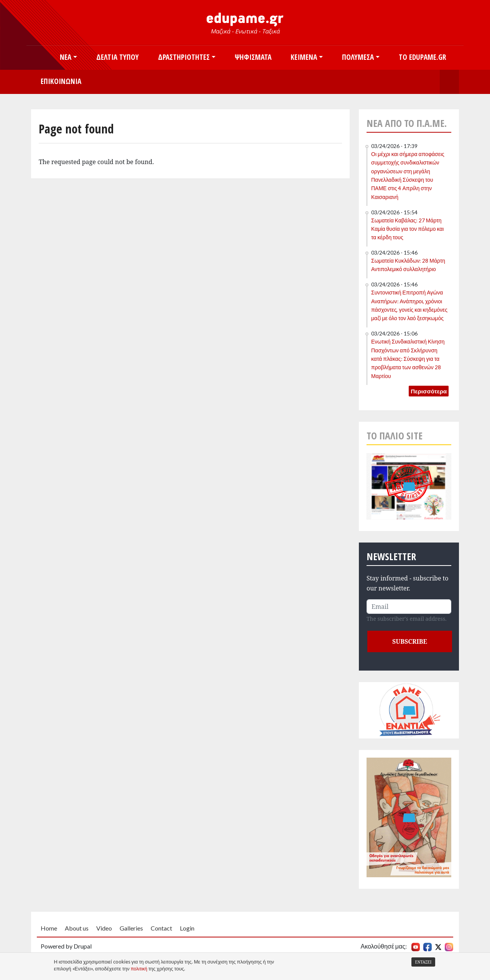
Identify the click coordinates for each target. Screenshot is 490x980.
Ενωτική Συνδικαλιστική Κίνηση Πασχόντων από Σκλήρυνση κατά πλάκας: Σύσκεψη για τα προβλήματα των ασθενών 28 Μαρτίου (408, 359)
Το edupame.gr (422, 57)
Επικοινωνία (61, 81)
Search (449, 82)
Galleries (131, 928)
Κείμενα (304, 57)
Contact (161, 928)
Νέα (66, 57)
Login (187, 928)
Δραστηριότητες (184, 57)
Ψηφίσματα (253, 57)
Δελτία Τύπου (118, 57)
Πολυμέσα (358, 57)
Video (104, 928)
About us (77, 928)
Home (49, 928)
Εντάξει (423, 962)
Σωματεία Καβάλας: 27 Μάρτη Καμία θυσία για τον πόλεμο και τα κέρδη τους (407, 229)
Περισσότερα (429, 391)
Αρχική (41, 58)
